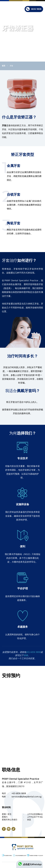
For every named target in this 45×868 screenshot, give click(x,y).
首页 (4, 66)
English (22, 3)
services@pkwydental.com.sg (27, 797)
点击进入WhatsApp (29, 864)
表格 (26, 655)
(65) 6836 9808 (33, 652)
